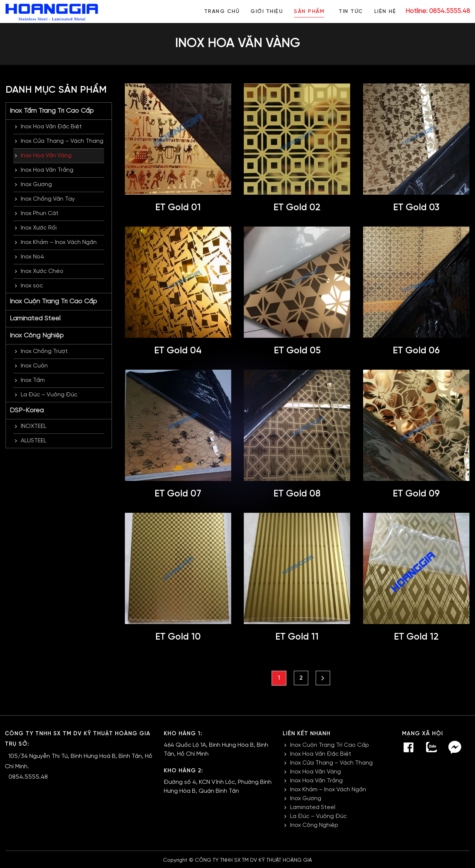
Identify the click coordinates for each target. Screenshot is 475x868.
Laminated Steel (35, 319)
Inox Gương (36, 184)
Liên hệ (385, 12)
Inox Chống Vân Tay (48, 199)
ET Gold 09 (416, 494)
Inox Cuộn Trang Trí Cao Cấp (53, 302)
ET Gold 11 (297, 637)
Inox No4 (32, 257)
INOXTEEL (34, 426)
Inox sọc (32, 286)
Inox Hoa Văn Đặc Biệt (51, 127)
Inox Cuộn (34, 366)
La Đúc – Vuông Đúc (49, 395)
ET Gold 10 (178, 637)
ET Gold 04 (178, 351)
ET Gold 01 (178, 208)
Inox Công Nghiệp (37, 336)
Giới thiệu (264, 12)
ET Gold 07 (178, 494)
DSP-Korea (27, 411)
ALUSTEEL (34, 441)
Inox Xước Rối (39, 228)
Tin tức (350, 12)
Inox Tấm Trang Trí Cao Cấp (52, 111)
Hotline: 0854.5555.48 (438, 11)
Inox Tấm (33, 380)
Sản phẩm (308, 12)
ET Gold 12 (416, 637)
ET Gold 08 (297, 494)
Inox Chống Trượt (44, 351)
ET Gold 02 (297, 208)
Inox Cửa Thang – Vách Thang (62, 141)
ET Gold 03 (416, 208)
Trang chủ (219, 12)
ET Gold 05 (297, 351)
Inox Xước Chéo (42, 271)
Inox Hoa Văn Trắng (47, 170)
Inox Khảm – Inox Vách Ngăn (59, 242)
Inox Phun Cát (40, 213)
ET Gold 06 (416, 351)
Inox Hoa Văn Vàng (46, 156)
